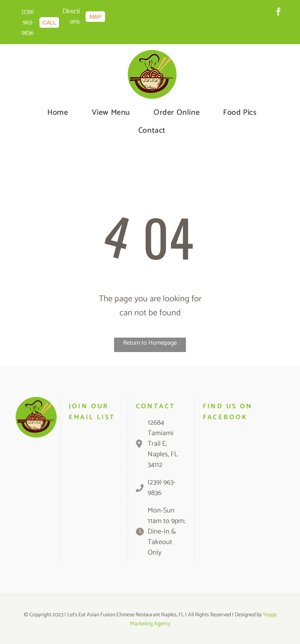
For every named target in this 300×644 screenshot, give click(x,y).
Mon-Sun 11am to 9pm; (166, 516)
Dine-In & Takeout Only (162, 542)
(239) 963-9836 (28, 22)
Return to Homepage (150, 343)
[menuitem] (58, 113)
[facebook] (279, 13)
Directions (71, 16)
